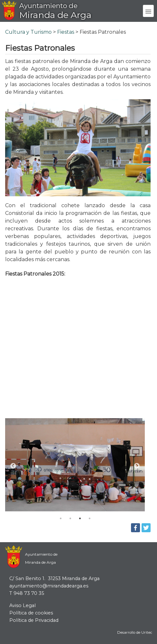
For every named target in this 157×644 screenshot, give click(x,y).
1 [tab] (61, 518)
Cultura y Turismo (28, 32)
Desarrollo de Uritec (135, 632)
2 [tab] (70, 518)
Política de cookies (31, 613)
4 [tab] (90, 518)
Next (137, 466)
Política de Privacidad (34, 620)
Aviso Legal (22, 605)
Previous (13, 466)
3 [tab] (80, 518)
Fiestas (66, 32)
